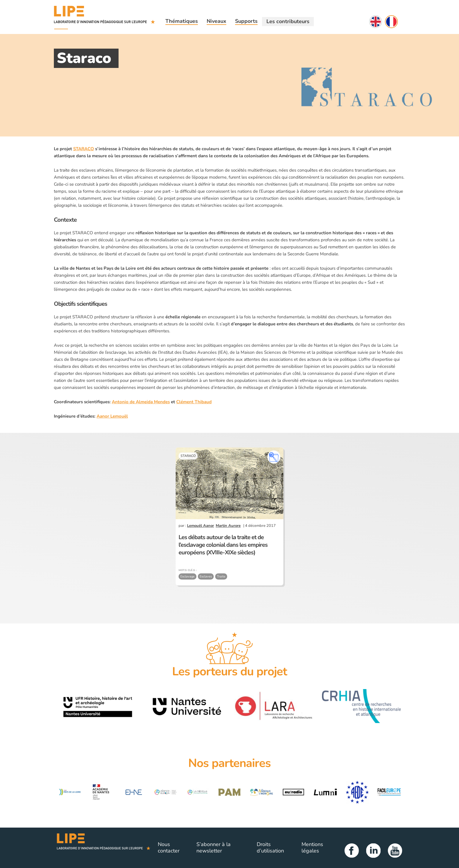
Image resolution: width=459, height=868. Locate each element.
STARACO (84, 149)
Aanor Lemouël (112, 416)
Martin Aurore (228, 526)
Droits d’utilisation (270, 848)
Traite (221, 576)
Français (391, 22)
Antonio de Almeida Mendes (141, 402)
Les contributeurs (288, 21)
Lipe (104, 848)
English (376, 22)
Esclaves (206, 576)
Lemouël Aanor (201, 526)
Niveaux (216, 21)
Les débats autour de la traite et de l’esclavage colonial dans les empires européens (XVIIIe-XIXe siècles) (223, 545)
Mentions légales (312, 848)
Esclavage (187, 576)
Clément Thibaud (194, 402)
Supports (246, 21)
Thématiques (182, 21)
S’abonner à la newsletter (214, 848)
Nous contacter (169, 848)
